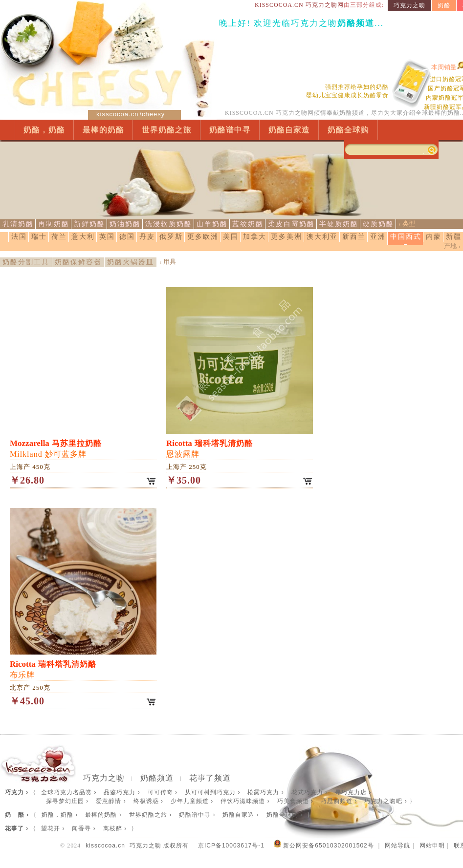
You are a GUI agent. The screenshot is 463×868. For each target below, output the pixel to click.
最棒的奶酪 (103, 130)
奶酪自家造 (289, 130)
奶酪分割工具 (26, 262)
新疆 (454, 237)
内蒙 (434, 237)
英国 (107, 237)
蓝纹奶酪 (248, 224)
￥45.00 (27, 701)
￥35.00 (184, 480)
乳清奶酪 (18, 224)
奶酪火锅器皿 (131, 262)
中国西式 (406, 237)
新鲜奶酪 (89, 224)
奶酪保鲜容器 (78, 262)
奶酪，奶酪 (44, 130)
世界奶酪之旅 (167, 130)
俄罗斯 (171, 237)
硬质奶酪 (378, 224)
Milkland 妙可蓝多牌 (56, 448)
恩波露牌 (209, 448)
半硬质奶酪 (339, 224)
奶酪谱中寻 (230, 130)
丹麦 (147, 237)
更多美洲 (287, 237)
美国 (231, 237)
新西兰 (354, 237)
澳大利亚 (322, 237)
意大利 (83, 237)
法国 (19, 237)
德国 (127, 237)
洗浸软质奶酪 (169, 224)
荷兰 (59, 237)
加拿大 (255, 237)
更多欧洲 (203, 237)
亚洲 (378, 237)
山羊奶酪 (212, 224)
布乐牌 (53, 669)
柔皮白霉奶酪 (291, 224)
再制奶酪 (54, 224)
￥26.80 (27, 480)
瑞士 (39, 237)
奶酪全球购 (348, 130)
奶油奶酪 (125, 224)
